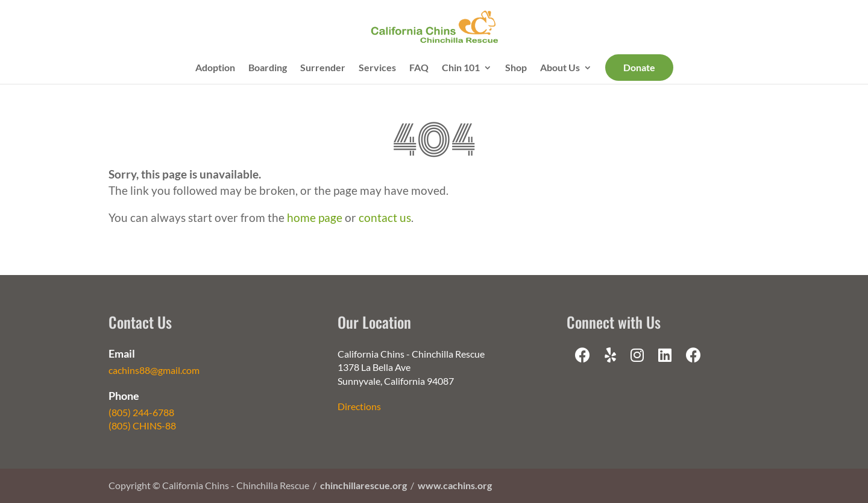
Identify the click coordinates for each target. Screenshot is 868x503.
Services (377, 68)
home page (315, 217)
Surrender (323, 68)
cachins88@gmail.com (154, 370)
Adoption (215, 68)
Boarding (268, 68)
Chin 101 (461, 68)
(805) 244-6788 (141, 412)
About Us (560, 68)
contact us (385, 217)
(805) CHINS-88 (142, 425)
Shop (516, 68)
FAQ (419, 68)
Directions (359, 406)
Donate (639, 67)
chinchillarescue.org (363, 485)
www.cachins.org (455, 485)
